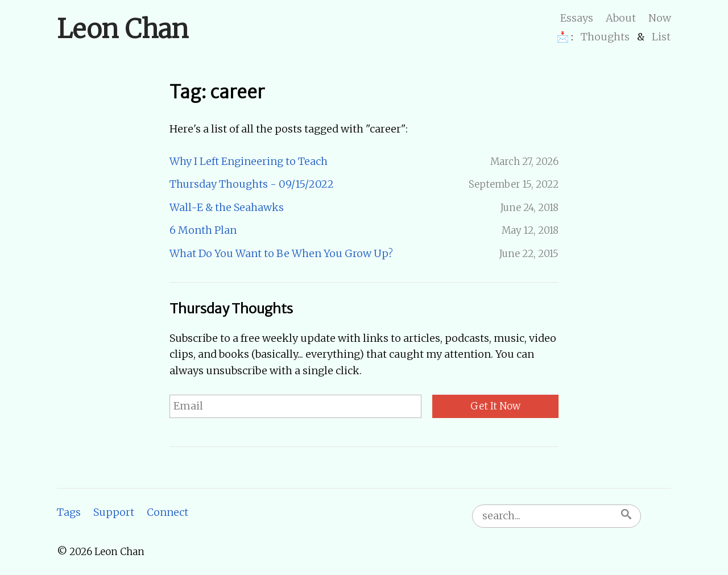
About (621, 18)
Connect (167, 512)
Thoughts (605, 37)
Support (114, 512)
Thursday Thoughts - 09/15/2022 (252, 184)
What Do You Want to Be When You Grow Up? (281, 253)
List (661, 37)
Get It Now (495, 406)
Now (660, 18)
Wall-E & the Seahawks (227, 207)
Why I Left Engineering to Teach (249, 161)
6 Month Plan (203, 230)
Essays (577, 18)
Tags (69, 512)
